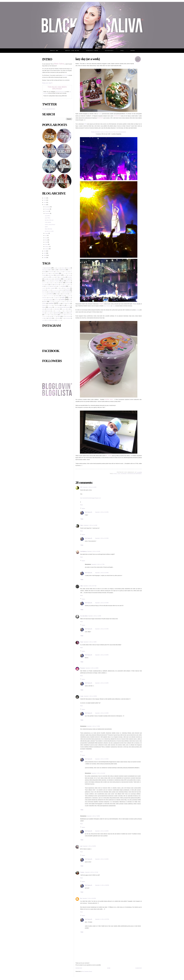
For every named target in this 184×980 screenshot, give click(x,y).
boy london (61, 272)
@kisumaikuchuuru (60, 92)
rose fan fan (50, 305)
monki (54, 298)
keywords (49, 290)
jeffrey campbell (51, 288)
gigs (63, 281)
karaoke (44, 290)
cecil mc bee (46, 273)
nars (70, 298)
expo (45, 279)
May (46, 240)
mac (60, 294)
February (47, 247)
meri (81, 846)
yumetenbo (53, 320)
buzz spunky (66, 272)
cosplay (65, 275)
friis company (47, 281)
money (50, 298)
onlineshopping (49, 300)
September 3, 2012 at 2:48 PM (92, 668)
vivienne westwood (67, 317)
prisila (69, 302)
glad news (68, 281)
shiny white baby (48, 229)
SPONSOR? (109, 51)
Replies (83, 508)
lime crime (44, 292)
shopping (56, 307)
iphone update (54, 286)
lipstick (50, 292)
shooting (50, 307)
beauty (63, 270)
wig (46, 318)
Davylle (100, 114)
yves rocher (59, 320)
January (47, 249)
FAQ (122, 51)
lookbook (51, 294)
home (52, 285)
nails (63, 297)
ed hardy (61, 277)
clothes (57, 273)
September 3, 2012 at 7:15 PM (93, 726)
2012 (45, 205)
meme (63, 296)
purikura (44, 304)
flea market (66, 279)
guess (57, 283)
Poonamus (83, 668)
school (58, 305)
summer (58, 309)
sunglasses (64, 309)
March (47, 244)
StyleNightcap (83, 551)
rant (59, 304)
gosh (49, 283)
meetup (57, 296)
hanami (44, 285)
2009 (45, 255)
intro (70, 285)
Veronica (82, 872)
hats (47, 285)
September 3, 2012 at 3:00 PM (90, 696)
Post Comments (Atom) (87, 971)
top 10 (61, 311)
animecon (63, 268)
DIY (57, 277)
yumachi (48, 320)
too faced (57, 311)
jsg (61, 288)
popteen (65, 302)
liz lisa (61, 292)
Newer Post (79, 968)
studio (53, 309)
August (47, 233)
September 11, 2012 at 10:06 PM (102, 885)
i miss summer (48, 222)
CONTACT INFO (92, 51)
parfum (71, 300)
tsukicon (65, 313)
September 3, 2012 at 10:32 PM (102, 512)
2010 (45, 253)
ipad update (48, 286)
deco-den (47, 277)
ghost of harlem (55, 281)
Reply (82, 505)
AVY (81, 487)
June (46, 238)
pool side (61, 302)
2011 (45, 251)
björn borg (70, 270)
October (47, 211)
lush (57, 294)
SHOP (133, 51)
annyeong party (45, 270)
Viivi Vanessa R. (88, 512)
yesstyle (44, 320)
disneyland (53, 277)
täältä (137, 310)
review (68, 304)
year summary (68, 318)
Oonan (114, 306)
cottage (69, 275)
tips (53, 311)
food (71, 279)
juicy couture (67, 288)
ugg (54, 315)
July (46, 236)
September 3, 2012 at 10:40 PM (102, 831)
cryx (43, 277)
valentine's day (68, 315)
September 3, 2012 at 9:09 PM (89, 846)
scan (54, 305)
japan (64, 286)
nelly (43, 300)
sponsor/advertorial (64, 307)
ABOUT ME (54, 51)
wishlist (50, 318)
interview (66, 285)
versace (54, 317)
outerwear (57, 300)
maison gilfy (65, 294)
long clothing (45, 294)
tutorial (70, 313)
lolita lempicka (67, 292)
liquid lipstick (56, 292)
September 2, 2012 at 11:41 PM (91, 525)
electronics (70, 277)
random (51, 303)
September (48, 213)
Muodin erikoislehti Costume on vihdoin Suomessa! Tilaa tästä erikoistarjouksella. (109, 132)
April (46, 242)
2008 (45, 258)
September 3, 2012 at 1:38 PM (90, 642)
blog (44, 272)
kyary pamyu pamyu (56, 290)
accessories (48, 268)
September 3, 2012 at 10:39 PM (102, 759)
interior (61, 285)
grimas (53, 283)
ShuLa (82, 525)
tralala (43, 313)
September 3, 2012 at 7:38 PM (93, 816)
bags (55, 270)
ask (51, 270)
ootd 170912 (48, 218)
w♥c (43, 318)
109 (43, 268)
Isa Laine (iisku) (84, 616)
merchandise (68, 296)
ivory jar (60, 286)
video (59, 316)
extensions (50, 279)
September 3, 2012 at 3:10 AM (94, 551)
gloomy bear (45, 283)
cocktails (69, 274)
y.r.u (63, 318)
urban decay (62, 315)
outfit (62, 300)
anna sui (69, 268)
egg (65, 277)
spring (43, 309)
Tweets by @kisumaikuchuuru (49, 109)
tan (68, 309)
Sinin (105, 306)
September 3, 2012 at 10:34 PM (102, 655)
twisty (50, 315)
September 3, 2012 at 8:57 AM (90, 586)
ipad (43, 286)
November (48, 209)
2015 (45, 198)
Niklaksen (109, 306)
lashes (62, 290)
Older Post (139, 968)
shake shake (69, 305)
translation (48, 313)
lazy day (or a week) (49, 231)
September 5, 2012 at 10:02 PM (89, 898)
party (45, 302)
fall (55, 279)
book (56, 272)
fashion (59, 279)
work (55, 318)
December (47, 207)
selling (63, 305)
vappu (50, 317)
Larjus (82, 696)
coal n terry (64, 274)
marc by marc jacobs (50, 296)
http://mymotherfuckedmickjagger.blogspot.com (91, 498)
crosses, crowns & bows (50, 225)
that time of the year (49, 220)
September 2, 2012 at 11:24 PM (90, 487)
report (64, 304)
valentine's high (45, 317)
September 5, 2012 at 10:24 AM (98, 773)
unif (57, 315)
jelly (58, 288)
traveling (58, 313)
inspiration (56, 285)
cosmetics (58, 275)
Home (109, 968)
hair (61, 283)
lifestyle (67, 290)
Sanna (82, 642)
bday (59, 270)
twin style (46, 315)
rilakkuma (44, 305)
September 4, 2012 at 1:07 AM (92, 872)
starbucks (48, 309)
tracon (69, 311)
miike (82, 586)
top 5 (65, 311)
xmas (59, 318)
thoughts (49, 311)
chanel (52, 274)
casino (71, 272)
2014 (45, 200)
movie (58, 298)
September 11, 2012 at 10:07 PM (102, 919)
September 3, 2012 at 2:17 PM (98, 564)
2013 (45, 202)
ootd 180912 (48, 216)
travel (53, 313)
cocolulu (44, 275)
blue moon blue (51, 272)
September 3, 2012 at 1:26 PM (95, 616)
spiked (46, 227)
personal (51, 302)
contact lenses (51, 275)
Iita (81, 898)
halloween (68, 283)
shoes (44, 307)
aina (55, 268)
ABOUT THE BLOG (72, 51)
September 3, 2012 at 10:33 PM (102, 573)
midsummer (45, 298)
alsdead (58, 268)
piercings (56, 302)
